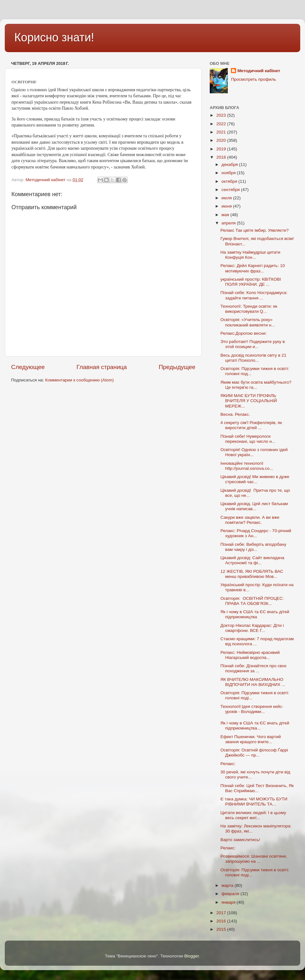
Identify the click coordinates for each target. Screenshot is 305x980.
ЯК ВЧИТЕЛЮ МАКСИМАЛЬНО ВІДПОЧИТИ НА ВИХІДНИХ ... (253, 682)
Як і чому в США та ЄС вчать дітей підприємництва (255, 614)
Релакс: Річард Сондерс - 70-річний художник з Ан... (256, 533)
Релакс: (228, 764)
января (229, 902)
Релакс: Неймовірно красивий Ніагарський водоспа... (250, 655)
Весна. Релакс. (235, 414)
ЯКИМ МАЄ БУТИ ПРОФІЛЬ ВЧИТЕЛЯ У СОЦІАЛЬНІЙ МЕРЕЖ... (249, 401)
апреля (229, 223)
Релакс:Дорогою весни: (244, 333)
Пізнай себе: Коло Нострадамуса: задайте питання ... (254, 295)
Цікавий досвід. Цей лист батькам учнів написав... (254, 506)
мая (226, 215)
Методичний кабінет (259, 71)
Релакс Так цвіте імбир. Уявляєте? (255, 230)
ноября (229, 173)
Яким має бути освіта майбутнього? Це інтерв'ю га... (256, 385)
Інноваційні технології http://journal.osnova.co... (247, 466)
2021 (222, 132)
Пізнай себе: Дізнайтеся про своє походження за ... (254, 668)
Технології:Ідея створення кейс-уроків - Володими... (252, 709)
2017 (222, 913)
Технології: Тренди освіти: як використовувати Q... (249, 309)
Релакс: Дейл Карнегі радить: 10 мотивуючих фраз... (253, 268)
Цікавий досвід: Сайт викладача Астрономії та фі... (252, 560)
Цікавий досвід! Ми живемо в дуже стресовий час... (255, 479)
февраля (231, 894)
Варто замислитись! (240, 840)
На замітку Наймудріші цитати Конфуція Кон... (250, 255)
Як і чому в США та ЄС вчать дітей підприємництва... (255, 726)
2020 (222, 140)
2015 (222, 929)
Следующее (28, 367)
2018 (222, 157)
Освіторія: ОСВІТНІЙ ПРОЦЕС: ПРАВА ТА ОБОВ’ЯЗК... (252, 601)
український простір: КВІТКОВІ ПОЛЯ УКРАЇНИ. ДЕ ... (251, 282)
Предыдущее (177, 367)
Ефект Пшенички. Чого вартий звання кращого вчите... (251, 739)
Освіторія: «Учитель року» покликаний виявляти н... (248, 322)
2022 (222, 124)
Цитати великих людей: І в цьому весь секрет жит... (253, 815)
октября (230, 181)
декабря (230, 164)
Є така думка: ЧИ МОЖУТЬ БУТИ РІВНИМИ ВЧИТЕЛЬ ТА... (254, 802)
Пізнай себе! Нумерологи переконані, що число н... (248, 439)
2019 (222, 149)
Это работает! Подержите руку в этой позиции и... (253, 344)
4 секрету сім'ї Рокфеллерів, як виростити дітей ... (251, 425)
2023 (222, 115)
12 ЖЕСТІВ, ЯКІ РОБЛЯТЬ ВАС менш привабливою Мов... (252, 574)
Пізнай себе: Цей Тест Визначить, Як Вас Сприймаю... (257, 788)
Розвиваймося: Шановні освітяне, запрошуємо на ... (254, 859)
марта (228, 885)
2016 (222, 921)
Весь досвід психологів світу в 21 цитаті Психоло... (253, 358)
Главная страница (102, 367)
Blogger (192, 956)
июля (227, 198)
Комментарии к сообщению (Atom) (79, 380)
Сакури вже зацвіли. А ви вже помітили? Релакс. (250, 520)
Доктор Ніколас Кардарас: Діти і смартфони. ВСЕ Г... (252, 628)
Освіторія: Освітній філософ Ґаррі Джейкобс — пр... (254, 753)
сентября (231, 190)
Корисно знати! (54, 37)
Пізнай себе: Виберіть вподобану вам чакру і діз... (253, 547)
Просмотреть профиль (254, 79)
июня (227, 206)
